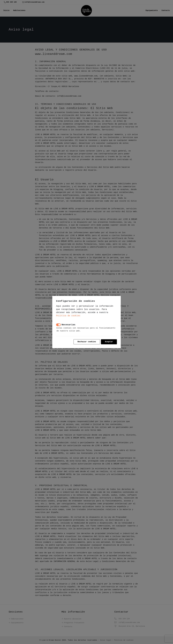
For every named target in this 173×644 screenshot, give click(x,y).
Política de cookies (68, 316)
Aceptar (109, 342)
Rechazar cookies (87, 342)
